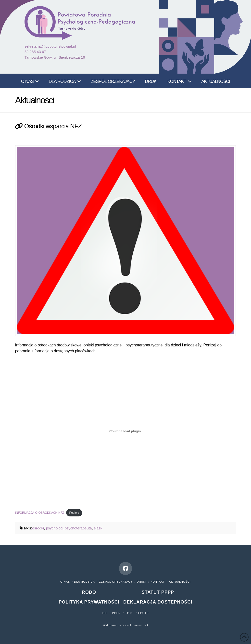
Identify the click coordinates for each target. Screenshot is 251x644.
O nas (65, 582)
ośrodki (38, 528)
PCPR (117, 613)
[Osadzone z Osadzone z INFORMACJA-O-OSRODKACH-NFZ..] (125, 431)
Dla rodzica (84, 582)
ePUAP (143, 613)
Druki (142, 582)
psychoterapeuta (78, 528)
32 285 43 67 (35, 52)
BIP (105, 613)
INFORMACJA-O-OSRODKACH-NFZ (39, 513)
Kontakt (158, 582)
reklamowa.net (138, 625)
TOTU (129, 613)
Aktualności (180, 582)
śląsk (98, 528)
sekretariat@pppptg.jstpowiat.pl (50, 46)
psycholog (54, 528)
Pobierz (74, 513)
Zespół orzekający (116, 582)
